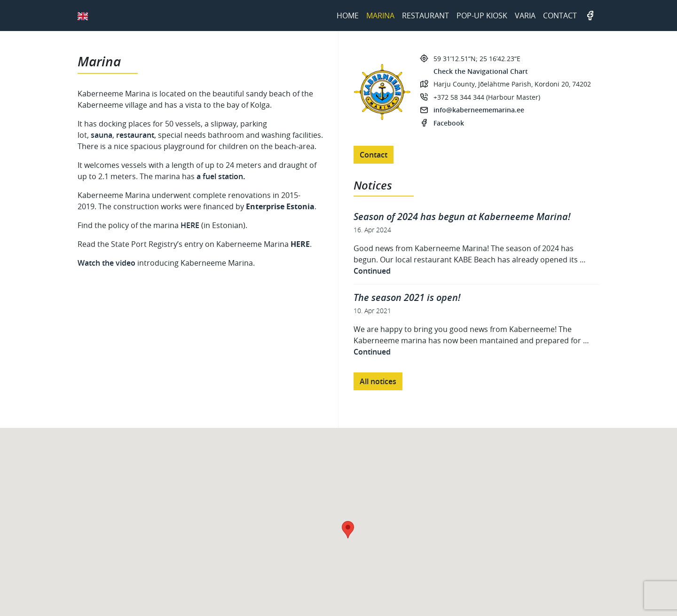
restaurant (135, 135)
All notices (378, 381)
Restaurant (425, 16)
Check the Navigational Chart (481, 71)
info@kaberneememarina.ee (479, 110)
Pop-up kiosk (482, 16)
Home (348, 16)
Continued (372, 271)
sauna (102, 135)
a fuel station (220, 176)
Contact (560, 16)
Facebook (590, 16)
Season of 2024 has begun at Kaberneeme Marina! (462, 217)
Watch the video (106, 263)
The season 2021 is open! (407, 297)
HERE (191, 225)
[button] (348, 530)
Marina (380, 16)
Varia (525, 16)
